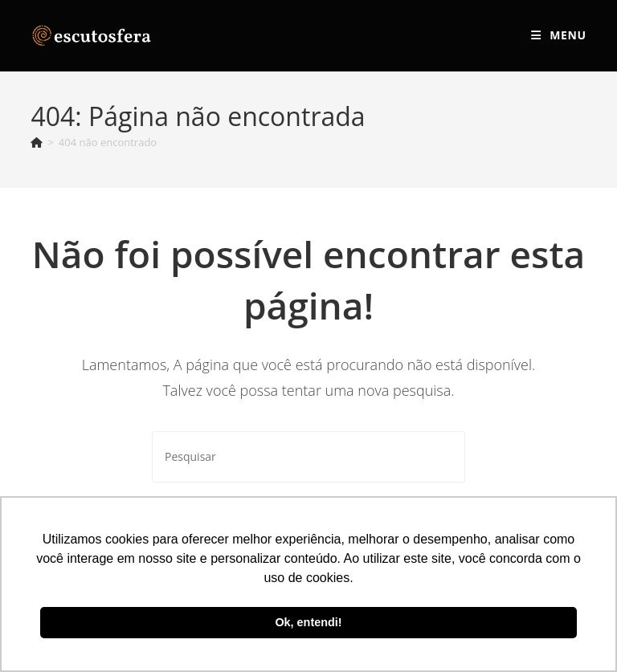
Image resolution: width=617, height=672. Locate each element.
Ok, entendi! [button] (308, 622)
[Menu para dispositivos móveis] (558, 35)
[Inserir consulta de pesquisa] (308, 456)
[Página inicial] (37, 142)
